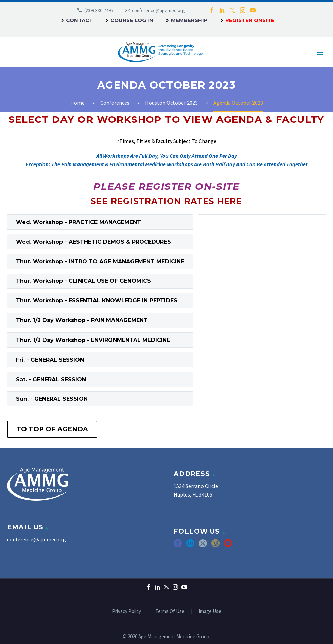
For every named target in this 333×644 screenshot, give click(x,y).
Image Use (210, 612)
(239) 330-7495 (99, 10)
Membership (189, 20)
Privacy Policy (127, 612)
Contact (79, 20)
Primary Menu (320, 53)
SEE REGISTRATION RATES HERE (166, 201)
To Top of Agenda (52, 429)
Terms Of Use (170, 612)
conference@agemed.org (158, 10)
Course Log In (132, 20)
